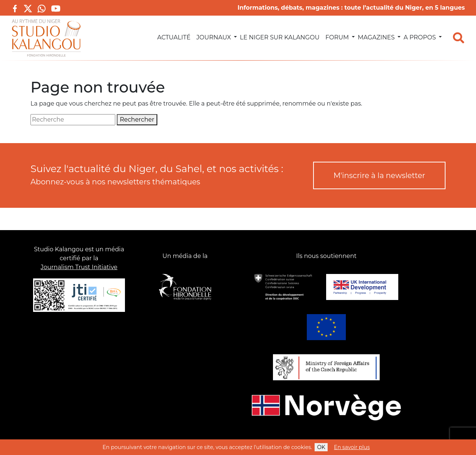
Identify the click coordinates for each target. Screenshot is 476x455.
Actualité (174, 37)
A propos (420, 37)
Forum (337, 37)
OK (321, 447)
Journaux (214, 37)
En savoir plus (352, 447)
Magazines (376, 37)
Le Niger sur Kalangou (280, 37)
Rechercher (137, 120)
